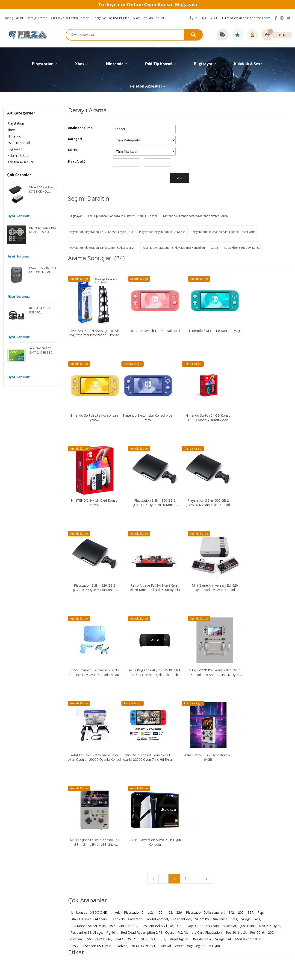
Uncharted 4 (128, 742)
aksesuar (230, 742)
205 (241, 729)
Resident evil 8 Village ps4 (212, 756)
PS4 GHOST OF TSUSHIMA (135, 756)
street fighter (179, 756)
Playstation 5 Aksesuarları (205, 729)
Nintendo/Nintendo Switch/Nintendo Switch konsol (196, 216)
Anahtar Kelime (80, 128)
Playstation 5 (134, 729)
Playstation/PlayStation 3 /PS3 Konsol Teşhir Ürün (101, 232)
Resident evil (182, 736)
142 (231, 729)
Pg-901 (112, 749)
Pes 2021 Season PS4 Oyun (91, 762)
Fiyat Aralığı (77, 161)
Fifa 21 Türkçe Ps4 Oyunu (89, 736)
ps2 (150, 729)
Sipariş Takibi (13, 18)
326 (179, 729)
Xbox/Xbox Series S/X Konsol (243, 248)
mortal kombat (157, 736)
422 (169, 729)
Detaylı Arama (37, 18)
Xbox (11, 130)
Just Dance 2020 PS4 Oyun (260, 742)
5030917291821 (143, 762)
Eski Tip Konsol (18, 143)
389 (162, 756)
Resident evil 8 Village (157, 742)
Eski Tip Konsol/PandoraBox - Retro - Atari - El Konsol (123, 216)
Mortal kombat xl (248, 756)
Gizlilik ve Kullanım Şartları (70, 18)
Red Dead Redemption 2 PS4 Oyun (147, 749)
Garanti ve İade (159, 910)
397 (251, 729)
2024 (272, 749)
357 (112, 742)
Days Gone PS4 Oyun (203, 742)
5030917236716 (99, 756)
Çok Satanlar (19, 175)
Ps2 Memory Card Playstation (199, 749)
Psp (260, 729)
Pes (234, 736)
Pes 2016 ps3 (236, 749)
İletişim (225, 877)
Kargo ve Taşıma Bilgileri (111, 18)
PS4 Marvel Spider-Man (88, 742)
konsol (81, 729)
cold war (77, 756)
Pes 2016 (257, 749)
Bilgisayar (14, 149)
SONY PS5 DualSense (211, 736)
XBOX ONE (99, 729)
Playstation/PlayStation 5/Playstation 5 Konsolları (173, 248)
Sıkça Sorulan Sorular (149, 18)
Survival (165, 762)
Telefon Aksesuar (20, 162)
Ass (258, 736)
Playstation (15, 123)
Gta (180, 742)
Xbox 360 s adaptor (127, 736)
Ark (117, 729)
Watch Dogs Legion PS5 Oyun (197, 762)
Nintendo (14, 136)
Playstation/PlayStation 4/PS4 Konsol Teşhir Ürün (224, 232)
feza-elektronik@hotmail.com (246, 18)
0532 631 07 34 (203, 18)
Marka (73, 150)
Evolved (121, 762)
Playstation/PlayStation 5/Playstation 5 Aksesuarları (102, 248)
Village (246, 736)
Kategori (75, 139)
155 (160, 729)
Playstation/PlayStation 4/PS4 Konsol (163, 232)
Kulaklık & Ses (18, 156)
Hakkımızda (228, 884)
